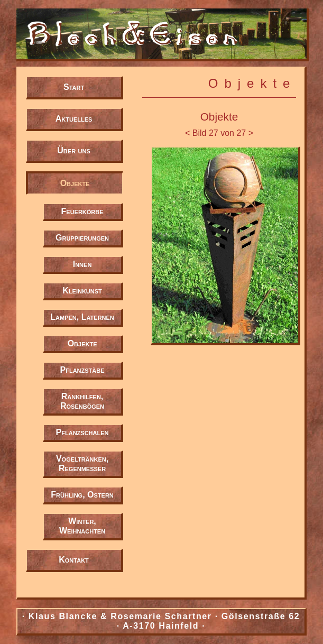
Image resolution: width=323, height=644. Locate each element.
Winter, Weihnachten (82, 526)
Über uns (73, 150)
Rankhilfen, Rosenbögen (82, 401)
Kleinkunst (82, 291)
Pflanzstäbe (82, 370)
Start (74, 87)
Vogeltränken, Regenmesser (82, 463)
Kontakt (74, 560)
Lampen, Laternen (82, 317)
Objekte (75, 183)
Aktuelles (74, 119)
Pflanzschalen (82, 432)
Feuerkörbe (82, 211)
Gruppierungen (82, 238)
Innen (82, 264)
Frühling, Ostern (82, 495)
